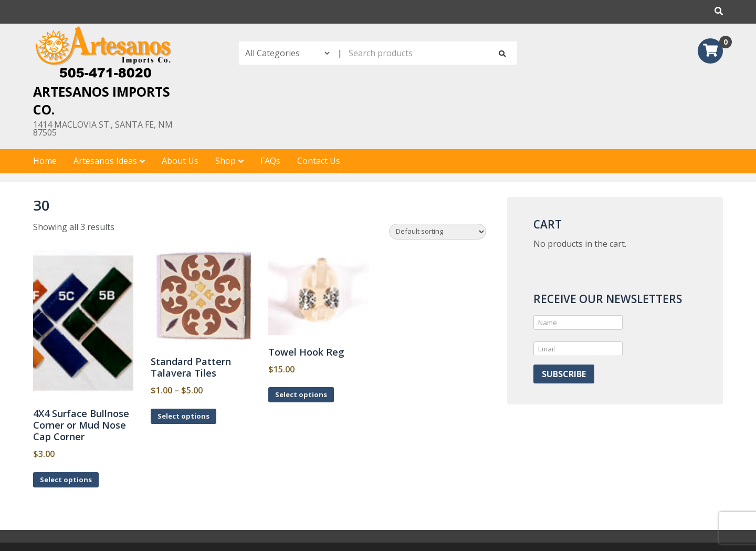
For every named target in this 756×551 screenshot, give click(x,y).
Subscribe (564, 374)
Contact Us (319, 161)
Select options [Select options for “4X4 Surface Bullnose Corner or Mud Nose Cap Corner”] (66, 480)
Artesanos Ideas (105, 161)
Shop (225, 161)
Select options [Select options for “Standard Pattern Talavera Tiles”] (183, 416)
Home (45, 161)
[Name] (578, 323)
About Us (180, 161)
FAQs (270, 161)
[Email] (578, 349)
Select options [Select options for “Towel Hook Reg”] (301, 394)
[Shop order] (438, 232)
